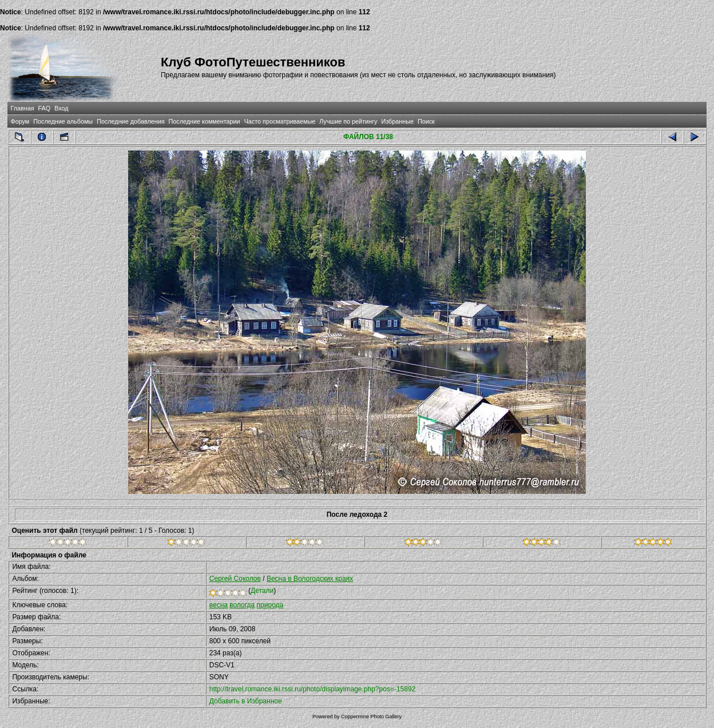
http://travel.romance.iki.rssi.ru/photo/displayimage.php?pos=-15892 (313, 689)
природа (270, 605)
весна (219, 605)
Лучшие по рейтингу (348, 121)
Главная (22, 108)
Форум (20, 121)
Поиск (426, 121)
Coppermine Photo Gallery (371, 717)
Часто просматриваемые (280, 121)
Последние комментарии (205, 121)
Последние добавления (130, 121)
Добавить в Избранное (246, 701)
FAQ (45, 108)
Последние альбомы (63, 121)
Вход (61, 108)
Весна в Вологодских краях (310, 579)
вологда (242, 605)
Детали (262, 591)
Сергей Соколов (235, 579)
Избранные (397, 121)
